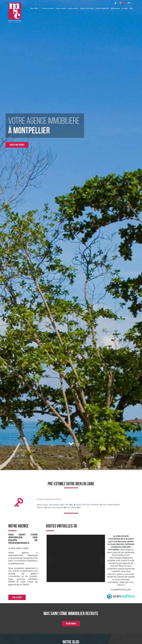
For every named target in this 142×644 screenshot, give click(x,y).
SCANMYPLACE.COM (121, 590)
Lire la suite (17, 597)
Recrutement (71, 624)
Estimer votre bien (87, 8)
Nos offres (35, 8)
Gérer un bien (61, 8)
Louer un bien (73, 8)
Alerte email (115, 8)
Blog (131, 8)
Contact (125, 8)
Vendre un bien (48, 8)
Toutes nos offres (17, 145)
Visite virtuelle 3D (102, 8)
